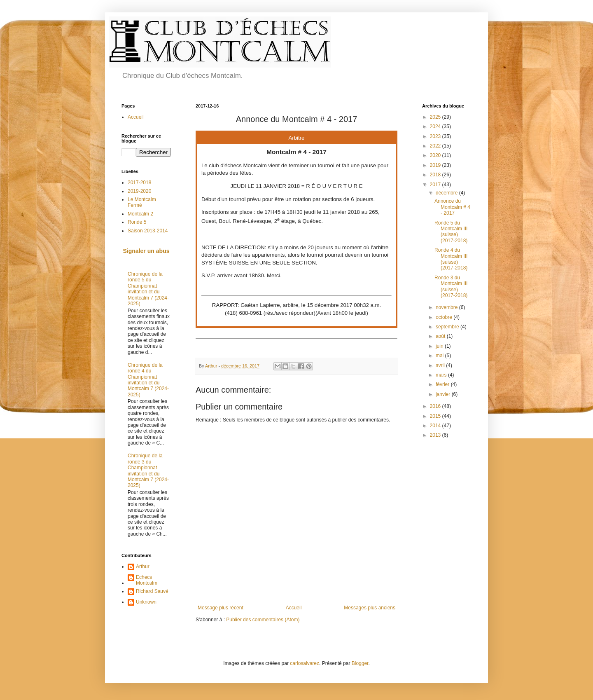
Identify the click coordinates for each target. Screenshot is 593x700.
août (441, 336)
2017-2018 (139, 183)
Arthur (143, 567)
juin (440, 346)
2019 (436, 165)
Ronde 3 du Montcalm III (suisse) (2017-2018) (451, 287)
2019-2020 (139, 191)
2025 (436, 117)
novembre (447, 307)
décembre (447, 193)
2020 (436, 155)
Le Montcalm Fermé (142, 202)
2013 (436, 435)
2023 (436, 136)
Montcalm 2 (140, 214)
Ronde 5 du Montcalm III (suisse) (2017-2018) (451, 232)
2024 (436, 126)
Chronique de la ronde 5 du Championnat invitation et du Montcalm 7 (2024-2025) (148, 289)
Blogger (360, 663)
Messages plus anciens (370, 608)
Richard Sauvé (152, 591)
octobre (445, 317)
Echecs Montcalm (147, 580)
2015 (436, 416)
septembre (448, 327)
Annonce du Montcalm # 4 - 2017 (452, 207)
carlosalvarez (305, 663)
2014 (436, 426)
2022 (436, 146)
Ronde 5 (137, 222)
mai (440, 356)
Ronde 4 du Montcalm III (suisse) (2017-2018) (451, 259)
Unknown (146, 602)
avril (441, 365)
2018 (436, 175)
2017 (436, 185)
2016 (436, 406)
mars (442, 375)
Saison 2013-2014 (148, 231)
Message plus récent (221, 608)
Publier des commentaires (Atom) (263, 620)
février (443, 384)
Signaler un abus (146, 251)
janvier (444, 394)
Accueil (294, 608)
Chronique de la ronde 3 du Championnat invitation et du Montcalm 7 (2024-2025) (148, 471)
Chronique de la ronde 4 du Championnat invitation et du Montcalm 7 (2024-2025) (148, 380)
